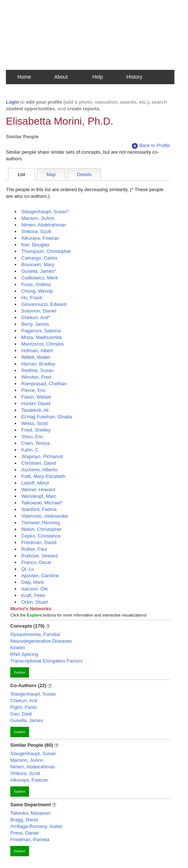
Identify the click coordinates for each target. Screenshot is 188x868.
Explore (20, 672)
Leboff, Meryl (35, 483)
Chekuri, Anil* (36, 317)
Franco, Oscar (36, 562)
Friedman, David (39, 542)
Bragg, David (24, 820)
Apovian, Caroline (40, 576)
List (21, 174)
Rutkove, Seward (39, 556)
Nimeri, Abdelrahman (44, 225)
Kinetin (18, 648)
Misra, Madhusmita (41, 337)
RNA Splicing (24, 654)
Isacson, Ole (35, 589)
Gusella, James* (39, 271)
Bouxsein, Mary (38, 265)
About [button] (61, 77)
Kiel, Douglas (35, 245)
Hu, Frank (32, 298)
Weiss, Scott (35, 423)
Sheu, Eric (32, 437)
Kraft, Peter (33, 595)
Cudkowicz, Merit (39, 278)
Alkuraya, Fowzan (40, 238)
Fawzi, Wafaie (36, 397)
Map (51, 174)
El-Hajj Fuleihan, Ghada (47, 417)
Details (84, 174)
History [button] (134, 77)
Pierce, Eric (33, 390)
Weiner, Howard (38, 490)
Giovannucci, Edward (44, 304)
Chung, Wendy (37, 291)
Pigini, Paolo (23, 707)
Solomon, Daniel (39, 311)
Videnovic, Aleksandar (45, 516)
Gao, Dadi (21, 714)
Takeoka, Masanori (30, 813)
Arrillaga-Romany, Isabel (36, 826)
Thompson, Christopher (46, 251)
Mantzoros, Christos (43, 344)
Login (12, 102)
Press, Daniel (24, 833)
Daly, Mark (32, 582)
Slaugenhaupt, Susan (33, 694)
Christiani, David (39, 463)
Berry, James (35, 324)
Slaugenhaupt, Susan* (45, 212)
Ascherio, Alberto (39, 470)
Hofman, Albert (37, 351)
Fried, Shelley (36, 430)
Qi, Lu (28, 569)
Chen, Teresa (35, 443)
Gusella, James (27, 720)
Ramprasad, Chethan (44, 384)
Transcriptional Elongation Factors (46, 661)
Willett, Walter (36, 357)
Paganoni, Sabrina (41, 331)
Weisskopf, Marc (39, 496)
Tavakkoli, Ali (35, 410)
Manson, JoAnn (38, 218)
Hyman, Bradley (38, 364)
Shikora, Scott (36, 231)
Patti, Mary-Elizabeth (43, 476)
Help (98, 77)
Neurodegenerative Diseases (41, 641)
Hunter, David (36, 403)
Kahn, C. (31, 450)
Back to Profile (151, 146)
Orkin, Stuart (35, 602)
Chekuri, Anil (24, 701)
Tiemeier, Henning (41, 523)
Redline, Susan (37, 370)
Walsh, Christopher (41, 529)
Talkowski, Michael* (42, 503)
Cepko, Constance (41, 536)
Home (24, 77)
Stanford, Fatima (39, 509)
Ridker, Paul (34, 549)
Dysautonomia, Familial (35, 634)
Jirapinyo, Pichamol (42, 456)
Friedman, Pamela (30, 840)
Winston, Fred (36, 377)
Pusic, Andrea (36, 284)
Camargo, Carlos (39, 258)
